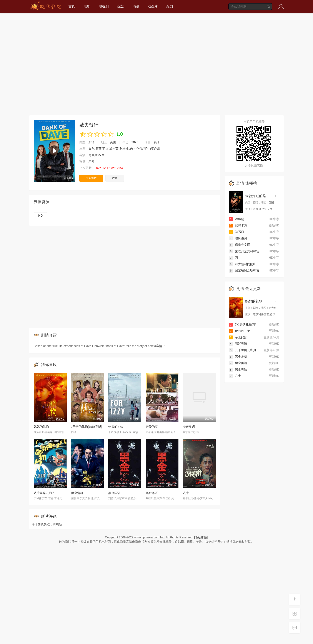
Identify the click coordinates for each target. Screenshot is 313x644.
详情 (161, 346)
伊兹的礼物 (116, 427)
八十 (186, 493)
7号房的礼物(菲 (242, 324)
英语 (157, 142)
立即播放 (91, 178)
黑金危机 (77, 493)
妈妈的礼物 (41, 427)
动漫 (136, 6)
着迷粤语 (189, 427)
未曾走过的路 (256, 196)
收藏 (115, 178)
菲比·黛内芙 (110, 148)
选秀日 (236, 232)
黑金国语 (114, 493)
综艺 (121, 6)
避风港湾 (238, 238)
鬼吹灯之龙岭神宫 (244, 251)
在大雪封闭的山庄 (244, 264)
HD (40, 216)
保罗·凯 (155, 148)
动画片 (153, 6)
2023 (135, 142)
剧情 (92, 142)
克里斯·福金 (97, 155)
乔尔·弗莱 (95, 148)
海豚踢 (236, 219)
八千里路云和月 (44, 493)
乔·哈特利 (143, 148)
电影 (87, 6)
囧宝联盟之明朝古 (244, 270)
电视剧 (104, 6)
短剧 (170, 6)
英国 (113, 142)
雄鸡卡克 (238, 225)
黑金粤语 (152, 493)
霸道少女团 (240, 245)
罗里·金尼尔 (127, 148)
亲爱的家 (152, 427)
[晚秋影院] (201, 537)
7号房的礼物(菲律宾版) (87, 427)
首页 (72, 6)
